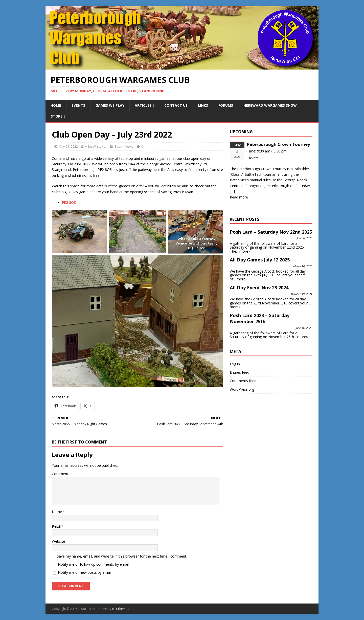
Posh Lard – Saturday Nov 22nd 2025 (271, 232)
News (129, 146)
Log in (235, 364)
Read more (239, 197)
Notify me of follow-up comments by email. (94, 564)
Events (78, 105)
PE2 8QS (69, 202)
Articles (143, 105)
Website (58, 541)
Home (56, 105)
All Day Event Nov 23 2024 (259, 287)
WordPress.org (242, 389)
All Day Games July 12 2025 (260, 260)
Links (203, 105)
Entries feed (240, 372)
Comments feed (243, 381)
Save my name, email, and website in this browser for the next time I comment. (122, 556)
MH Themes (120, 609)
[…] (232, 191)
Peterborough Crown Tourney (279, 144)
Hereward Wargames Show (270, 105)
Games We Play (110, 105)
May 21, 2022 (68, 146)
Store (57, 116)
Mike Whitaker (96, 146)
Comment (60, 474)
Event (119, 146)
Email (57, 527)
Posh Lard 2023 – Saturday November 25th (260, 318)
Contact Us (176, 105)
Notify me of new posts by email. (85, 572)
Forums (226, 105)
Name (57, 512)
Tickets (253, 158)
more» (245, 251)
